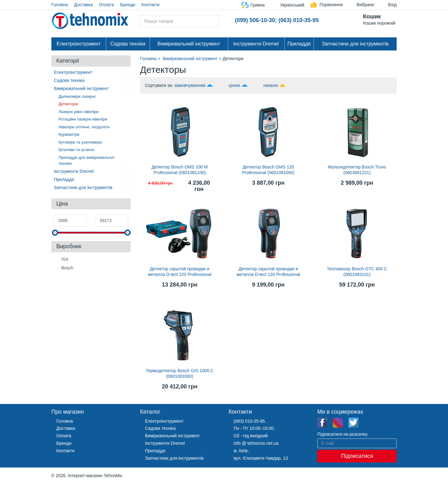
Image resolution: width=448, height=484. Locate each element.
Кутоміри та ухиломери (80, 142)
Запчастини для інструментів (355, 44)
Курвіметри (69, 134)
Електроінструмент (79, 44)
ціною (234, 85)
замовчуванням (190, 85)
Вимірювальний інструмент (189, 44)
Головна (60, 5)
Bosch (67, 268)
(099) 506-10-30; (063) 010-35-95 (277, 20)
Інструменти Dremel (256, 44)
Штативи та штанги (76, 150)
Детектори (68, 104)
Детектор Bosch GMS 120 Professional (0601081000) (268, 170)
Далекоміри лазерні (77, 96)
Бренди (128, 5)
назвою (271, 85)
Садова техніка (128, 44)
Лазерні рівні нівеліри (79, 112)
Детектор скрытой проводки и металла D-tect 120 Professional (180, 272)
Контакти (151, 5)
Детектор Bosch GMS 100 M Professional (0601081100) (180, 170)
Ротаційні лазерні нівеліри (83, 119)
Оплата (106, 5)
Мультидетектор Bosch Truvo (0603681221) (357, 170)
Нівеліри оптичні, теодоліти (84, 127)
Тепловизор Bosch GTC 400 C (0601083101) (357, 272)
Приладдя (299, 44)
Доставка (83, 5)
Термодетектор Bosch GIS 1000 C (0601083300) (180, 373)
